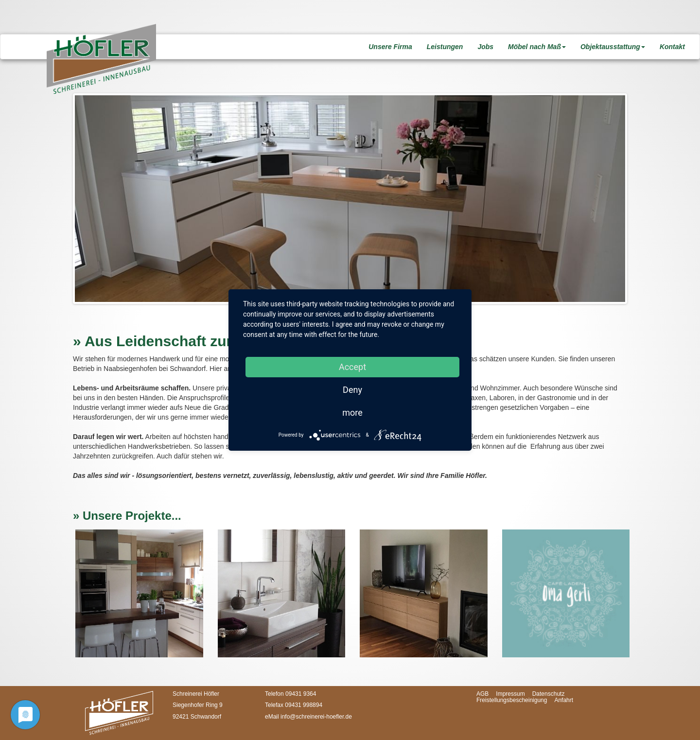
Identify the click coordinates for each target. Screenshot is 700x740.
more (352, 413)
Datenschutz (549, 694)
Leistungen (445, 47)
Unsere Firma (390, 47)
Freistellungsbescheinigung (512, 700)
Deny (352, 390)
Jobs (485, 47)
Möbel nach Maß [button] (537, 47)
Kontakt (672, 47)
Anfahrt (564, 700)
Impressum (510, 694)
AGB (482, 694)
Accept (352, 367)
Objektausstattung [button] (613, 47)
